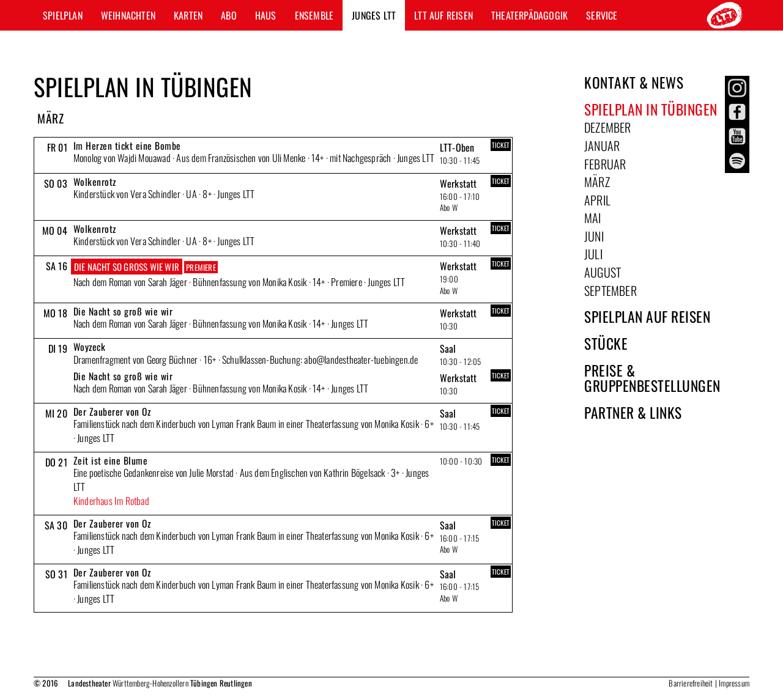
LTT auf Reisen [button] (443, 15)
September (610, 290)
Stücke (606, 343)
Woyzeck (90, 347)
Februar (605, 164)
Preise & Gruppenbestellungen (652, 378)
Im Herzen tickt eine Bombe (127, 146)
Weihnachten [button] (128, 15)
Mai (593, 218)
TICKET (501, 145)
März (597, 182)
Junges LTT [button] (374, 15)
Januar (602, 146)
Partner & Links (633, 412)
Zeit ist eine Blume (111, 460)
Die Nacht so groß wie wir (127, 267)
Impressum (734, 683)
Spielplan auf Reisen (647, 316)
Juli (593, 254)
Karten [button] (188, 15)
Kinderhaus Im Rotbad (111, 501)
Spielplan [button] (63, 15)
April (597, 200)
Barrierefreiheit (691, 683)
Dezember (608, 127)
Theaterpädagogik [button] (529, 15)
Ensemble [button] (314, 15)
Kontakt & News (634, 82)
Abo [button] (229, 15)
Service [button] (602, 15)
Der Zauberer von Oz (112, 411)
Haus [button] (266, 15)
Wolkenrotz (95, 182)
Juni (594, 236)
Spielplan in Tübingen (651, 109)
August (603, 272)
